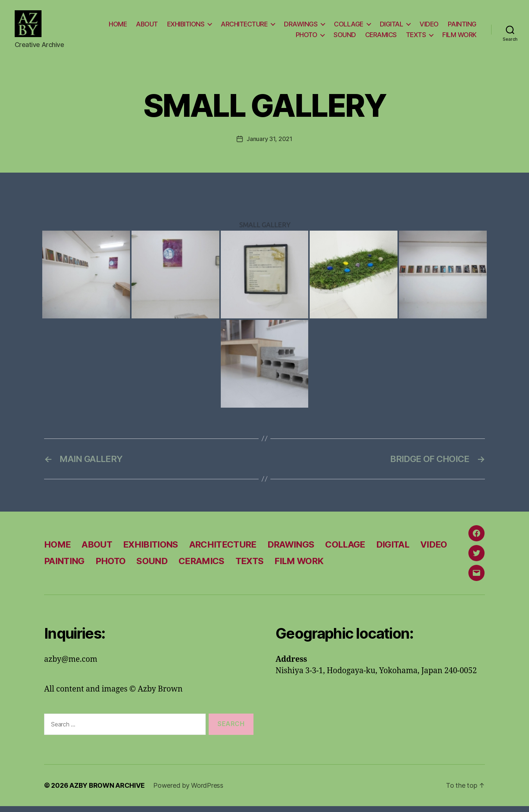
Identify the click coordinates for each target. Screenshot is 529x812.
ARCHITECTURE (244, 27)
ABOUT (147, 27)
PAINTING (462, 27)
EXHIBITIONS (186, 27)
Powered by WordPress (188, 791)
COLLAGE (349, 27)
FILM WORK (459, 38)
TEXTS (416, 38)
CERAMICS (381, 38)
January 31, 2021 (269, 145)
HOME (118, 27)
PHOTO (307, 38)
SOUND (345, 38)
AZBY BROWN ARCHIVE (107, 791)
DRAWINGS (301, 27)
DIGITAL (392, 27)
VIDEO (429, 27)
